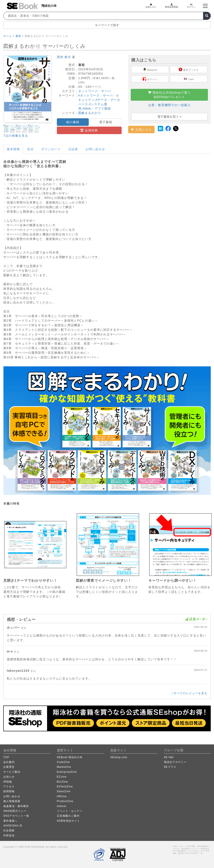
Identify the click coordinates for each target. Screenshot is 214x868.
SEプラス (170, 767)
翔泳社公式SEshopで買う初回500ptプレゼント (169, 95)
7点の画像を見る (16, 136)
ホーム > (9, 36)
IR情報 (8, 782)
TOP (6, 757)
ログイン (191, 6)
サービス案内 (12, 772)
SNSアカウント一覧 (16, 816)
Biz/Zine (62, 782)
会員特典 (89, 130)
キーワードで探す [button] (107, 25)
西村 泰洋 (64, 57)
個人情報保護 (12, 801)
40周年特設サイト (68, 821)
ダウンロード (51, 149)
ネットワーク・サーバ (95, 91)
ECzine (62, 777)
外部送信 (9, 835)
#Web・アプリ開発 (97, 109)
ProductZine (65, 801)
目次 (31, 149)
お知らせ (9, 777)
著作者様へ (10, 821)
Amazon (150, 69)
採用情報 (9, 791)
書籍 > (20, 36)
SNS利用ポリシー (15, 811)
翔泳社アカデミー (175, 762)
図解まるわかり (90, 113)
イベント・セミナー (70, 811)
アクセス (9, 787)
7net (189, 79)
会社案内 (9, 762)
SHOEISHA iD (13, 826)
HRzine (62, 796)
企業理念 (9, 767)
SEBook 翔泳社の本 (70, 757)
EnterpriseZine (67, 772)
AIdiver (62, 806)
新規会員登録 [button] (172, 6)
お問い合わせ (95, 149)
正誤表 (73, 149)
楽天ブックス (189, 69)
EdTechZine (65, 787)
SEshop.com (119, 757)
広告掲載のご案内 (68, 816)
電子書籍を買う (169, 117)
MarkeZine (64, 767)
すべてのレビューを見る (190, 693)
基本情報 (13, 149)
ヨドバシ (150, 79)
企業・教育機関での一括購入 (169, 105)
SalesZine (64, 791)
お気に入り (151, 6)
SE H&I (169, 757)
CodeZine (63, 762)
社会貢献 (9, 830)
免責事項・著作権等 (16, 806)
